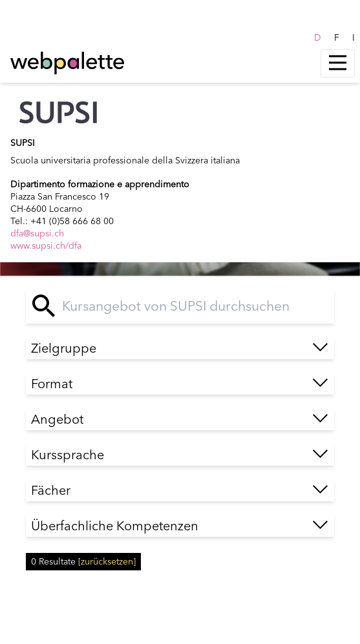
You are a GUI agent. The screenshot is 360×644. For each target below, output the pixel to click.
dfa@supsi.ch (37, 233)
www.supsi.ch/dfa (46, 245)
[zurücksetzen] (107, 561)
